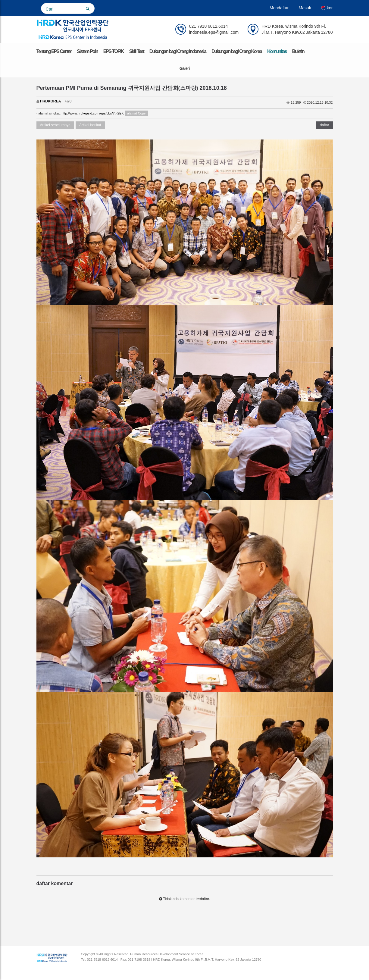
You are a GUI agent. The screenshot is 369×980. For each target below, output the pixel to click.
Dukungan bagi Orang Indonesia (178, 51)
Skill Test (137, 51)
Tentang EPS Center (54, 51)
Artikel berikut (90, 125)
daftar (325, 125)
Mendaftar (279, 8)
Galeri (185, 68)
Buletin (298, 51)
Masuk (305, 8)
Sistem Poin (87, 51)
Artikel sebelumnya (55, 125)
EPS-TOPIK (114, 51)
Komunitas (277, 51)
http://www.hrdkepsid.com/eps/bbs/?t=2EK (92, 113)
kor (327, 8)
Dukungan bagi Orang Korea (237, 51)
